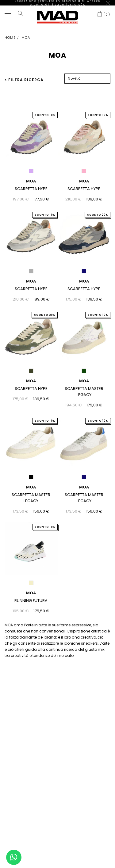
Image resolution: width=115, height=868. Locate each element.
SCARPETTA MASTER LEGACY (84, 387)
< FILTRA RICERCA (24, 75)
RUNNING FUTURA (31, 596)
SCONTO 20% (98, 210)
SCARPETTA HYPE (31, 184)
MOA (31, 176)
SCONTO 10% (45, 110)
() (107, 9)
